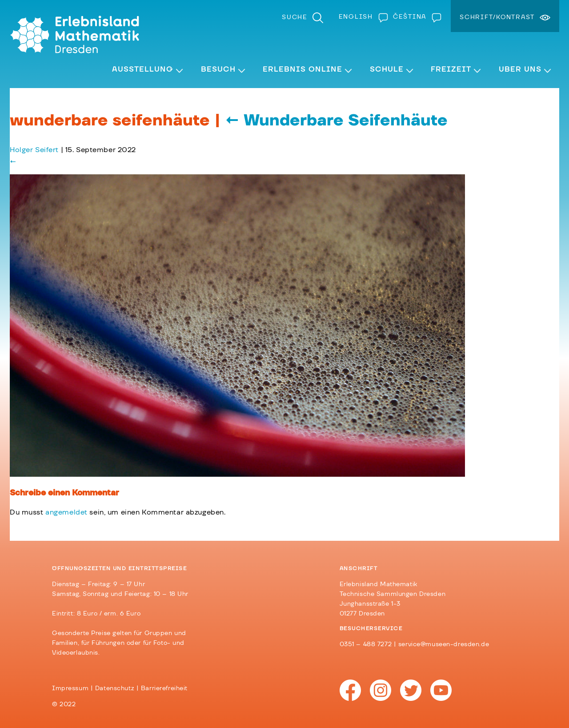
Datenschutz (115, 688)
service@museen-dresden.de (444, 644)
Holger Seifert (34, 150)
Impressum (70, 688)
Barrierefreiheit (164, 688)
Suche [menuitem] (295, 17)
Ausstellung (143, 69)
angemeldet (66, 512)
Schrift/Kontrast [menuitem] (497, 17)
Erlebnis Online (303, 69)
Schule (387, 69)
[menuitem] (361, 17)
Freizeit (451, 69)
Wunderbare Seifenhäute (336, 121)
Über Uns (520, 69)
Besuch (218, 69)
